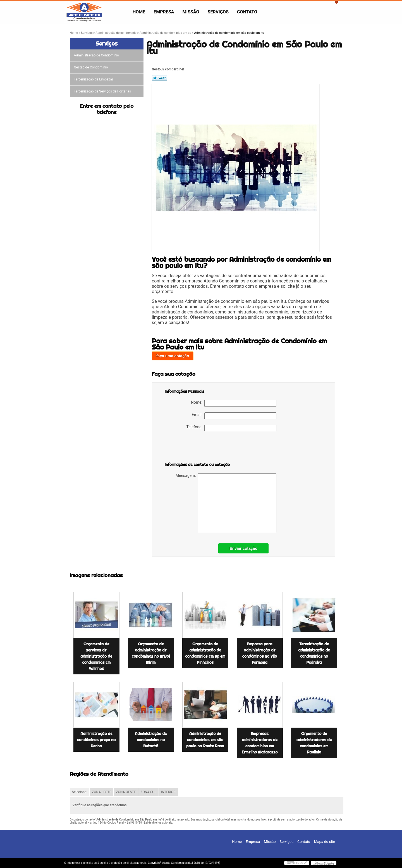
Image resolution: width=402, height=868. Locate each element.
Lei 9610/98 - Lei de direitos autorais (150, 823)
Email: (234, 416)
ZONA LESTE (101, 792)
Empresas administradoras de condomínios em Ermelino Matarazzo (260, 743)
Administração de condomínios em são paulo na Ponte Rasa (205, 740)
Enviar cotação (243, 548)
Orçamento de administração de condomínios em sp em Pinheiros (205, 653)
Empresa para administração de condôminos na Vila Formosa (260, 653)
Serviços (218, 12)
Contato (247, 12)
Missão (191, 12)
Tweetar (160, 78)
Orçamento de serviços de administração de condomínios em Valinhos (96, 656)
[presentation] (200, 448)
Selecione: (80, 792)
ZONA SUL (148, 792)
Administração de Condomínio (97, 55)
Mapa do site (325, 842)
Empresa (164, 12)
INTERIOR (168, 792)
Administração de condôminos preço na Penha (96, 740)
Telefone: (231, 428)
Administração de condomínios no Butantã (151, 740)
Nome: (234, 403)
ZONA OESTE (126, 792)
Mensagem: (226, 503)
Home (139, 12)
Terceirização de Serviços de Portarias (103, 91)
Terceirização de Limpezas (94, 79)
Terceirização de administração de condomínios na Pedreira (314, 653)
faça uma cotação (173, 356)
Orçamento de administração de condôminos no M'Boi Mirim (151, 653)
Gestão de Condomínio (91, 67)
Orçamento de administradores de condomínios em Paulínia (314, 743)
